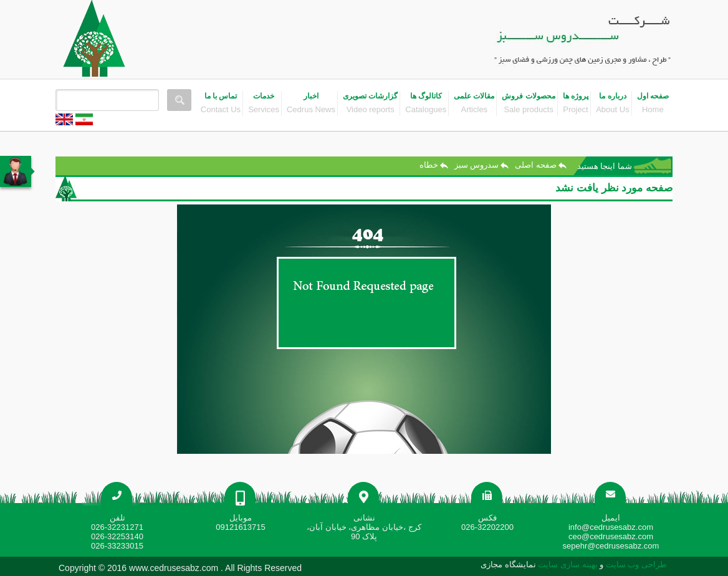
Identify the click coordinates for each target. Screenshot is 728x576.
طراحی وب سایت (635, 564)
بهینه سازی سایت (568, 564)
